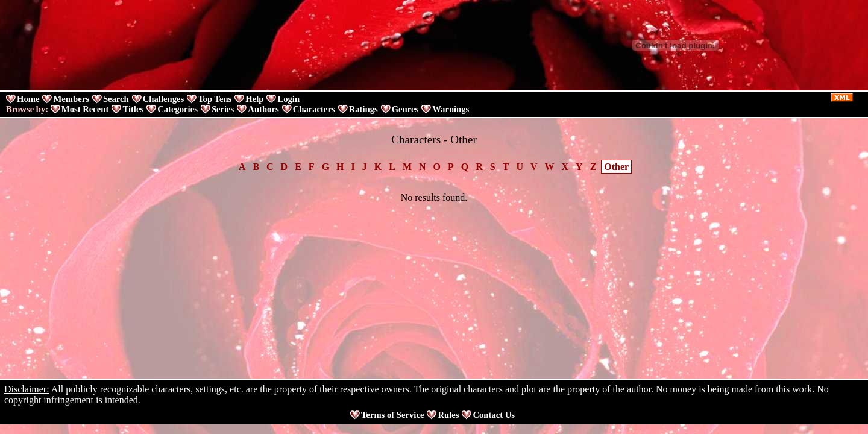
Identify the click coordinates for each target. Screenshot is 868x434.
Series (223, 109)
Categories (178, 109)
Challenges (163, 99)
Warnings (451, 109)
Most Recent (85, 109)
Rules (448, 415)
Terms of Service (392, 415)
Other (616, 167)
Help (254, 99)
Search (116, 99)
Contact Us (494, 415)
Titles (133, 109)
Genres (405, 109)
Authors (263, 109)
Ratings (363, 109)
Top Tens (215, 99)
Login (288, 99)
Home (28, 99)
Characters (314, 109)
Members (71, 99)
